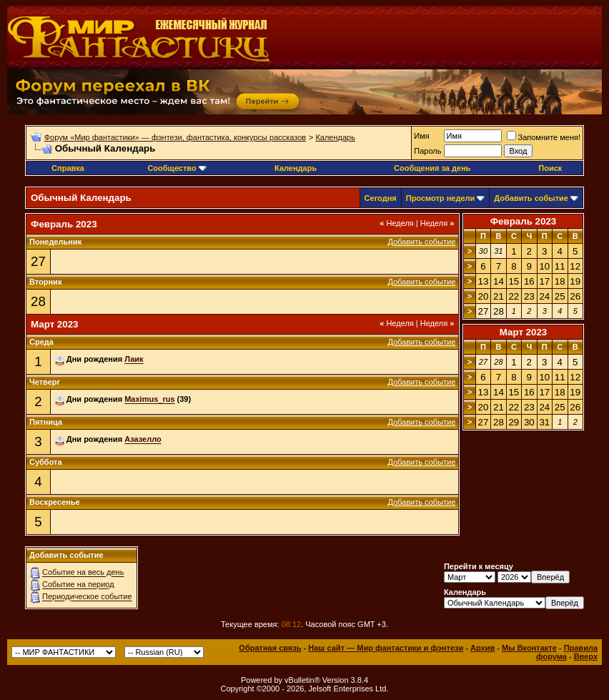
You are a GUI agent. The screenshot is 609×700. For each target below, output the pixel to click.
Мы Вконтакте (529, 648)
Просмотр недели (441, 198)
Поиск (550, 168)
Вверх (586, 656)
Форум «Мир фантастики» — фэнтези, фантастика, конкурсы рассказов (175, 137)
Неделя (397, 223)
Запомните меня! (544, 137)
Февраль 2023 (524, 221)
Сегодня (381, 198)
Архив (482, 648)
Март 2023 (524, 332)
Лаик (134, 360)
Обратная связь (270, 648)
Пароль (427, 151)
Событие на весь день (83, 573)
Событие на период (78, 585)
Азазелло (143, 440)
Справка (68, 168)
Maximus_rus (149, 400)
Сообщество (177, 168)
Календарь (335, 137)
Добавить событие (531, 198)
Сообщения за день (432, 168)
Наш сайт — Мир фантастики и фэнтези (386, 648)
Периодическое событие (87, 597)
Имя (421, 136)
